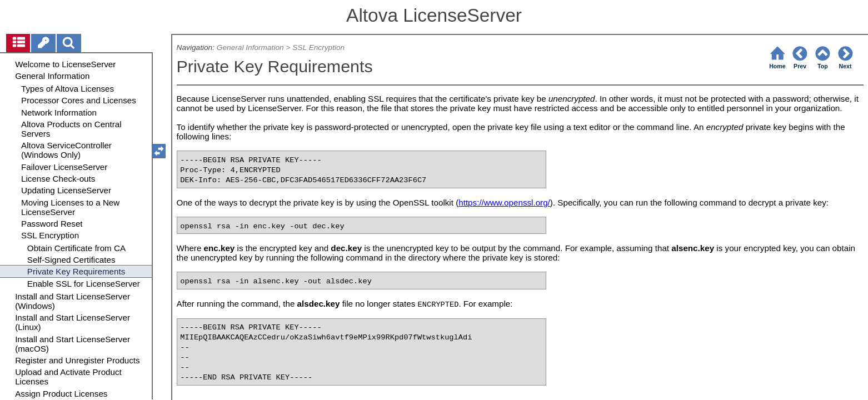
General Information (250, 47)
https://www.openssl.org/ (504, 202)
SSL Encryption (318, 47)
